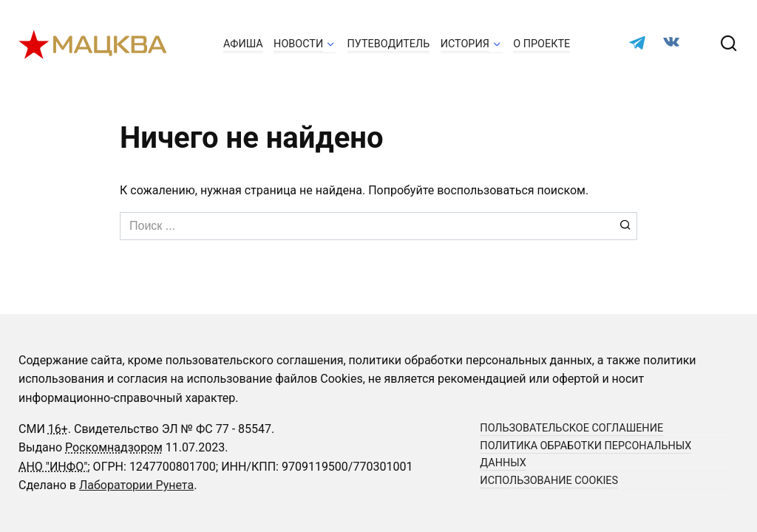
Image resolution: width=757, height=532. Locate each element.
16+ (58, 429)
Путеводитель (389, 44)
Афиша (243, 44)
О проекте (542, 44)
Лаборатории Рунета (136, 485)
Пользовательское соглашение (571, 428)
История (465, 44)
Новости (298, 44)
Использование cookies (549, 481)
